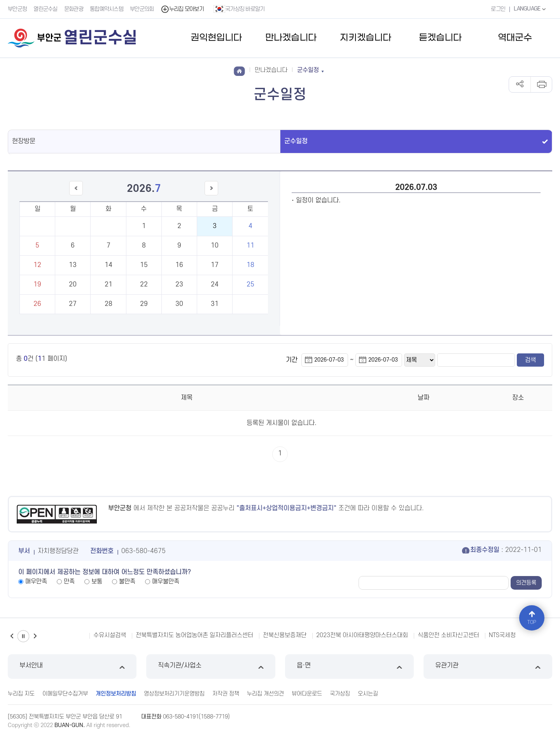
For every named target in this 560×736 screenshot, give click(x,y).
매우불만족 (166, 581)
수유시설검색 (110, 635)
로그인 (498, 9)
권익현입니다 (216, 38)
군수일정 (296, 141)
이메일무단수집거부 (65, 694)
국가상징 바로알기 (239, 9)
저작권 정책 (226, 694)
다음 (35, 636)
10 (215, 246)
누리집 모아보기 (182, 9)
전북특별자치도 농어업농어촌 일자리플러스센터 (194, 635)
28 (108, 304)
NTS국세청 (502, 635)
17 (215, 265)
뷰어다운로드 (307, 694)
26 (37, 304)
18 (250, 265)
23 (179, 285)
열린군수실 (45, 9)
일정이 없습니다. (318, 200)
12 (37, 265)
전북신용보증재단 (285, 635)
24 (215, 285)
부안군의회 (142, 9)
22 (144, 285)
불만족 (127, 581)
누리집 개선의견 (265, 694)
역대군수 (515, 38)
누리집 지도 (21, 694)
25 (250, 285)
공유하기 (520, 84)
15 (144, 265)
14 (108, 265)
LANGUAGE (531, 9)
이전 (12, 636)
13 (73, 265)
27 (73, 304)
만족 (69, 581)
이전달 (76, 195)
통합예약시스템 (107, 9)
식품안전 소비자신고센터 (448, 635)
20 (73, 285)
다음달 (212, 195)
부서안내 (72, 667)
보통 (97, 581)
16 (179, 265)
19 (37, 285)
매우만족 (36, 581)
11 (250, 246)
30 (179, 304)
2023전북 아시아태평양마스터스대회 (362, 635)
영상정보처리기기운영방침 (174, 694)
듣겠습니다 (440, 38)
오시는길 (368, 694)
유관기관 (488, 667)
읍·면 (349, 667)
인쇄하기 (541, 84)
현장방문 (24, 141)
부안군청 (17, 9)
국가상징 (340, 694)
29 (144, 304)
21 (108, 285)
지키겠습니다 (366, 38)
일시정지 (23, 636)
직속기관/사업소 (211, 667)
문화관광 (74, 9)
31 (215, 304)
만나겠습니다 (291, 38)
